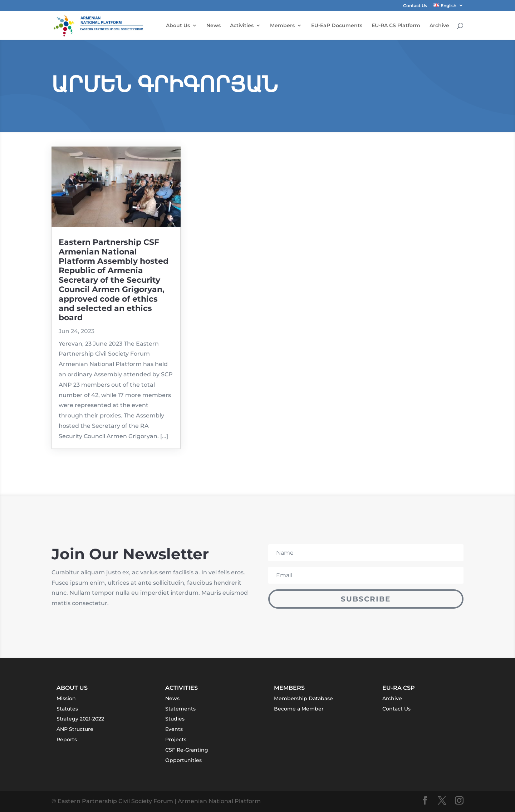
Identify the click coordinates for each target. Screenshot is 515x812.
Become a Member (299, 709)
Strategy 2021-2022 (80, 719)
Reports (67, 739)
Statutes (67, 709)
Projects (176, 739)
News (214, 26)
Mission (66, 698)
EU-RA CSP (399, 688)
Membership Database (303, 698)
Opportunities (183, 760)
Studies (175, 719)
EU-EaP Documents (337, 26)
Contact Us (415, 6)
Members (282, 26)
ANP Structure (75, 729)
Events (174, 729)
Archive (439, 26)
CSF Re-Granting (187, 750)
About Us (178, 26)
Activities (242, 26)
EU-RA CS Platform (396, 26)
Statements (180, 709)
